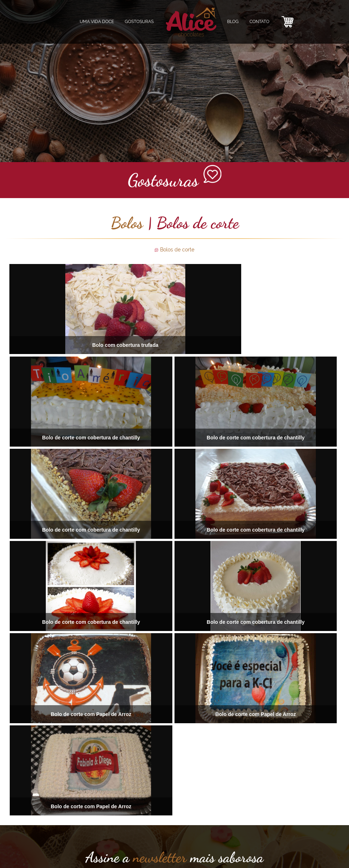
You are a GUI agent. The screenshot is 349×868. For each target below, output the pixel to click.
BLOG (233, 22)
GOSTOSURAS (52, 846)
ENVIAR (175, 809)
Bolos (127, 223)
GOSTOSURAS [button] (139, 22)
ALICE (74, 846)
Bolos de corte (177, 250)
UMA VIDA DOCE (97, 22)
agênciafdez (334, 852)
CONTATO (259, 22)
